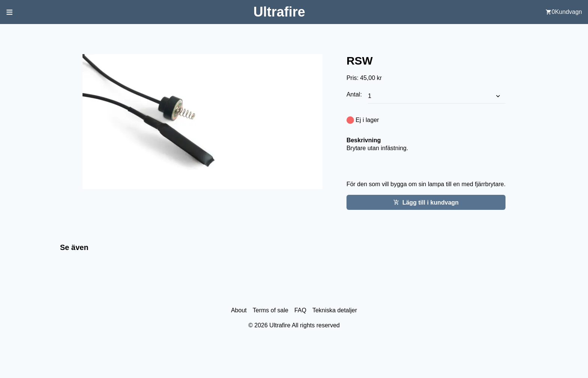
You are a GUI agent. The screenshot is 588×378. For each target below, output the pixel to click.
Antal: (355, 94)
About (239, 310)
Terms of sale (271, 310)
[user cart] (564, 12)
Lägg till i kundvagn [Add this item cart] (426, 203)
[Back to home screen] (279, 12)
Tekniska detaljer (335, 310)
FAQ (300, 310)
